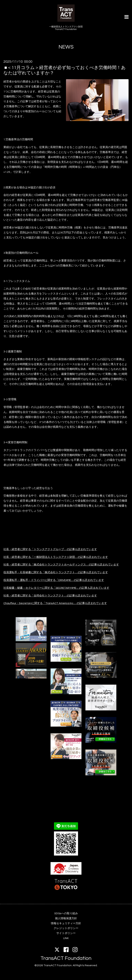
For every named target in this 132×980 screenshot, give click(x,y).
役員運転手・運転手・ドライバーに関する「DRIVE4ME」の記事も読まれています (54, 580)
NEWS (66, 47)
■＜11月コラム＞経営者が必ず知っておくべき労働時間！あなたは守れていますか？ (65, 70)
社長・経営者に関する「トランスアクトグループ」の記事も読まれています (50, 549)
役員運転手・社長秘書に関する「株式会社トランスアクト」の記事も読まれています (56, 572)
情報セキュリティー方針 (66, 923)
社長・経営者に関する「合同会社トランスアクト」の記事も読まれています (50, 596)
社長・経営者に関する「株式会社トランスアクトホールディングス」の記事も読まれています (61, 565)
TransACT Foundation (66, 958)
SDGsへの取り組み (66, 913)
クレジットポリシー (66, 928)
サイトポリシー (66, 933)
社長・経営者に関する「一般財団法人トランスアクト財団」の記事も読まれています (56, 557)
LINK (66, 938)
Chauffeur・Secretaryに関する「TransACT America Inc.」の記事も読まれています (55, 603)
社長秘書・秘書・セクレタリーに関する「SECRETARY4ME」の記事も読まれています (56, 588)
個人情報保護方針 (66, 918)
